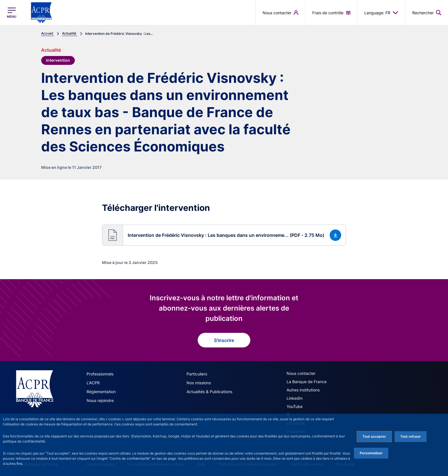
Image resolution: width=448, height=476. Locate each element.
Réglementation (101, 392)
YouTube (295, 406)
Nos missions (199, 383)
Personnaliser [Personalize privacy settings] (371, 453)
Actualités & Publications (209, 392)
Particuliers (197, 374)
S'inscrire (224, 340)
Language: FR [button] (381, 13)
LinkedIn (295, 398)
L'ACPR (93, 383)
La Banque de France (307, 382)
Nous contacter (301, 373)
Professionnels (100, 374)
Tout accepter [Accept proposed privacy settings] (374, 436)
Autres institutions (303, 390)
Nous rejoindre (100, 400)
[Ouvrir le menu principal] (12, 13)
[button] (224, 235)
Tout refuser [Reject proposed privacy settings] (411, 436)
